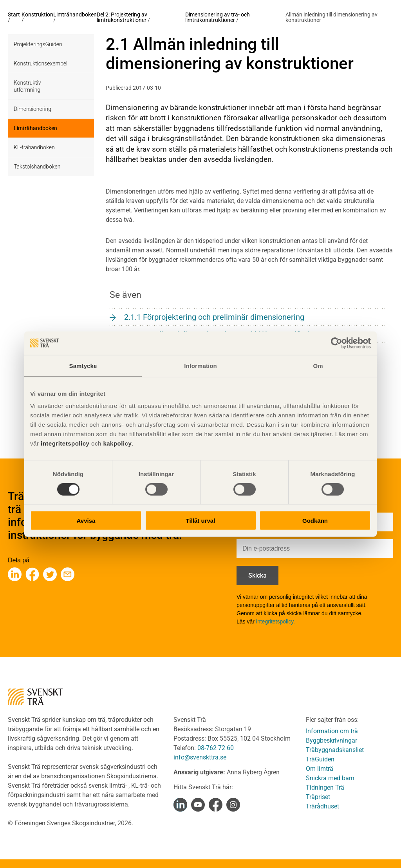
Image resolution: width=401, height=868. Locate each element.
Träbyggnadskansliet (335, 750)
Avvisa (86, 521)
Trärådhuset (322, 806)
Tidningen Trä (325, 787)
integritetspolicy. (275, 622)
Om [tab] (318, 365)
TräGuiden (320, 759)
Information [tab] (200, 365)
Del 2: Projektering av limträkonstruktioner (122, 17)
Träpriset (318, 797)
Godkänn (315, 521)
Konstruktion (37, 14)
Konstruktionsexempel (41, 63)
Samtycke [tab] (83, 365)
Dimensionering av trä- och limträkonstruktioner (218, 17)
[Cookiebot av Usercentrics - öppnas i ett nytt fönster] (337, 343)
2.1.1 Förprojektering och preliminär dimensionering (214, 317)
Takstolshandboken (37, 167)
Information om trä (332, 731)
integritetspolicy (64, 443)
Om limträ (320, 769)
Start (14, 14)
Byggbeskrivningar (331, 740)
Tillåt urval (201, 521)
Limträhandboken (75, 14)
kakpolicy (117, 443)
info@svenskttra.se (200, 757)
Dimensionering (33, 109)
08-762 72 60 (216, 748)
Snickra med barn (330, 778)
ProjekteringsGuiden (38, 44)
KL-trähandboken (34, 147)
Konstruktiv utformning (27, 86)
